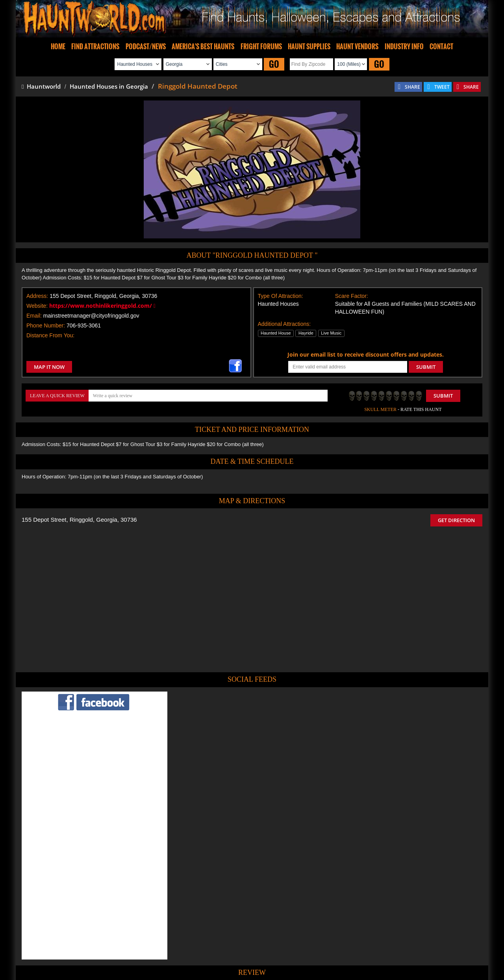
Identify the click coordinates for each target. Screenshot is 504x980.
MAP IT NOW (49, 367)
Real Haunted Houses (337, 951)
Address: (37, 296)
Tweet (229, 933)
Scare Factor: (352, 296)
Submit (443, 396)
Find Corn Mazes (289, 951)
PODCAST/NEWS (146, 46)
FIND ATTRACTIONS (95, 46)
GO (274, 64)
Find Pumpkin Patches (240, 951)
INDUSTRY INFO (404, 46)
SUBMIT (426, 367)
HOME (58, 46)
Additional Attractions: (284, 324)
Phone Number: (46, 325)
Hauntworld (41, 86)
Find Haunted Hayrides (185, 951)
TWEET (442, 87)
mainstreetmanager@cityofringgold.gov (91, 316)
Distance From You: (50, 335)
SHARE (412, 87)
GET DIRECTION (456, 520)
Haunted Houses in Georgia (109, 86)
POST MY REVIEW (209, 897)
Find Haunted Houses (130, 951)
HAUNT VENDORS (357, 46)
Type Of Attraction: (281, 296)
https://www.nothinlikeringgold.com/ (102, 306)
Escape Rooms (383, 951)
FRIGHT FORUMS (261, 46)
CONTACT (441, 46)
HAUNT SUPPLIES (309, 46)
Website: (37, 306)
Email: (34, 316)
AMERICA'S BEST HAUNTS (203, 46)
